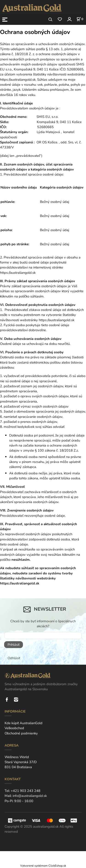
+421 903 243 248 (26, 791)
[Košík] (80, 19)
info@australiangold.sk (30, 796)
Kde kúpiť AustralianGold (24, 723)
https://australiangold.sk (57, 320)
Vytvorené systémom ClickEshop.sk (43, 866)
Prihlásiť (14, 645)
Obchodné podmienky (21, 733)
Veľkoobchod (14, 728)
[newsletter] (43, 635)
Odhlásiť (14, 658)
